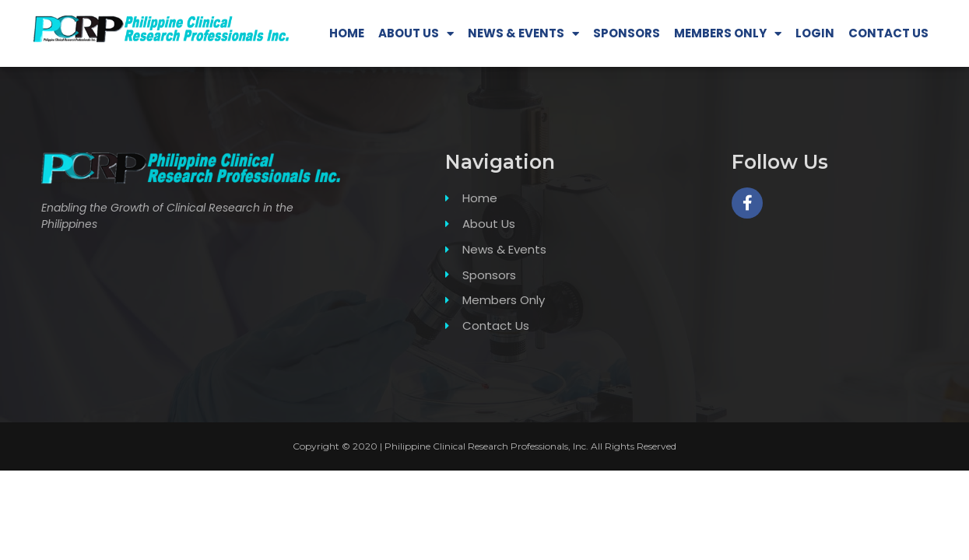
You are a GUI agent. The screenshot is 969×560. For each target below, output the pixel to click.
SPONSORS (627, 33)
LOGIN (815, 33)
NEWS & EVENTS (523, 34)
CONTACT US (888, 33)
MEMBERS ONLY (728, 34)
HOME (347, 33)
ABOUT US (416, 34)
